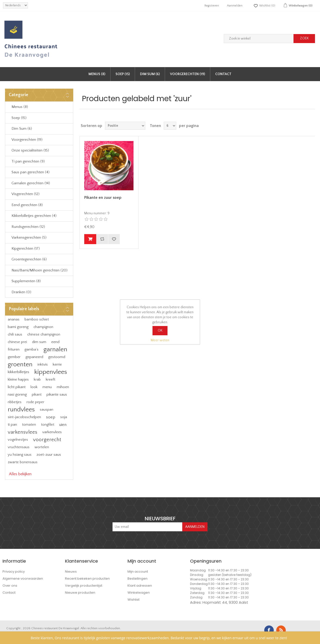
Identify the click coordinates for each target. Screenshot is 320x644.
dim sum (39, 342)
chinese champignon (44, 335)
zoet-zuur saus (49, 455)
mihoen (63, 387)
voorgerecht (47, 440)
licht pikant (17, 387)
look (34, 387)
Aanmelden (235, 6)
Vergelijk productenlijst (84, 586)
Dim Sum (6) (150, 74)
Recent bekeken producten (87, 579)
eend (55, 342)
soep (51, 417)
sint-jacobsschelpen (24, 417)
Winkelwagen (139, 593)
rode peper (35, 402)
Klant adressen (140, 586)
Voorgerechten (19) (187, 74)
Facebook (269, 630)
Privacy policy (14, 572)
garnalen (55, 349)
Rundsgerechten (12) (28, 227)
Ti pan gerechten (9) (28, 161)
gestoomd (57, 357)
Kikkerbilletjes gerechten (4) (34, 216)
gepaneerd (34, 357)
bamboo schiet (37, 319)
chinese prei (17, 342)
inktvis (43, 364)
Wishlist (133, 600)
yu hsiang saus (20, 455)
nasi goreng (17, 394)
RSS (281, 630)
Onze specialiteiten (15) (30, 150)
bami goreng (18, 327)
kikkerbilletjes (18, 372)
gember (14, 357)
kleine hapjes (18, 379)
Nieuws (71, 572)
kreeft (50, 379)
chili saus (15, 335)
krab (37, 380)
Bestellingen (137, 579)
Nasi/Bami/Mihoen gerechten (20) (39, 270)
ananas (14, 319)
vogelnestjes (18, 440)
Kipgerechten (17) (26, 249)
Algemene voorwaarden (23, 579)
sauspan (46, 410)
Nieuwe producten (80, 593)
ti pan (12, 425)
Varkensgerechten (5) (29, 237)
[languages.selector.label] (15, 5)
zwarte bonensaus (23, 462)
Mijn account (138, 572)
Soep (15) (123, 74)
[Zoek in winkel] (259, 39)
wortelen (42, 447)
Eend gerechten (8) (27, 205)
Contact (223, 74)
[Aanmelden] (147, 527)
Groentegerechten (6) (29, 259)
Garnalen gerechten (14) (31, 183)
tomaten (29, 425)
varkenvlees (52, 432)
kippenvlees (51, 372)
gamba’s (31, 349)
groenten (20, 364)
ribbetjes (15, 402)
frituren (14, 349)
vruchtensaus (19, 447)
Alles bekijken (20, 474)
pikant (37, 395)
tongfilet (48, 425)
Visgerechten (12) (25, 194)
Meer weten (160, 340)
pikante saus (57, 394)
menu (47, 387)
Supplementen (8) (26, 281)
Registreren (212, 6)
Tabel (302, 126)
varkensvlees (22, 432)
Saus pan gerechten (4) (30, 172)
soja (64, 417)
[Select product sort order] (125, 126)
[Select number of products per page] (170, 126)
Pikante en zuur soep (103, 198)
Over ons (10, 586)
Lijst (311, 126)
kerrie (57, 364)
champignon (43, 327)
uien (63, 425)
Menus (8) (97, 74)
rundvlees (21, 410)
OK (160, 331)
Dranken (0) (21, 292)
